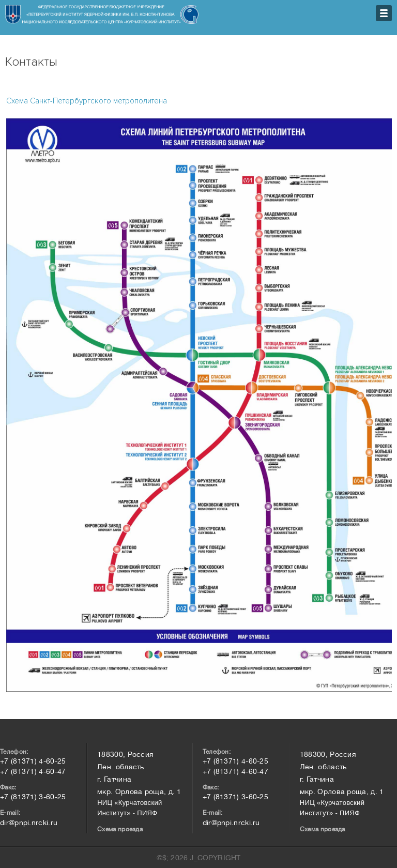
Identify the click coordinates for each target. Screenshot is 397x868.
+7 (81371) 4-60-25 (33, 761)
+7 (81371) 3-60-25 (33, 797)
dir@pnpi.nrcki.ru (29, 823)
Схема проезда (120, 829)
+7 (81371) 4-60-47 (33, 771)
